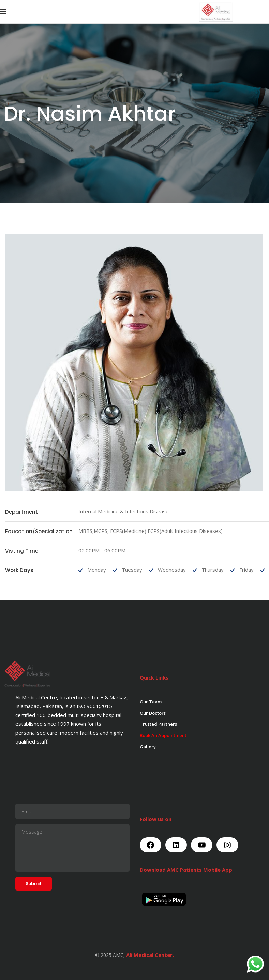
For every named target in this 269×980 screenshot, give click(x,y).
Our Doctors (153, 713)
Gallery (148, 747)
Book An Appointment (163, 735)
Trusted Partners (158, 724)
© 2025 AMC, (110, 955)
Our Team (151, 702)
